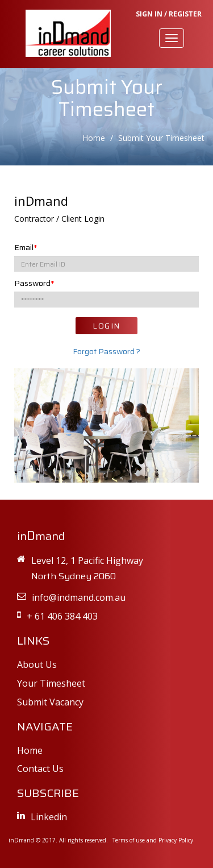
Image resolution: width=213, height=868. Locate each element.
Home (94, 138)
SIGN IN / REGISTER (169, 14)
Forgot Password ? (106, 351)
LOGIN (106, 326)
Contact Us (40, 769)
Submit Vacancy (50, 702)
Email (26, 247)
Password (34, 283)
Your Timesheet (51, 683)
